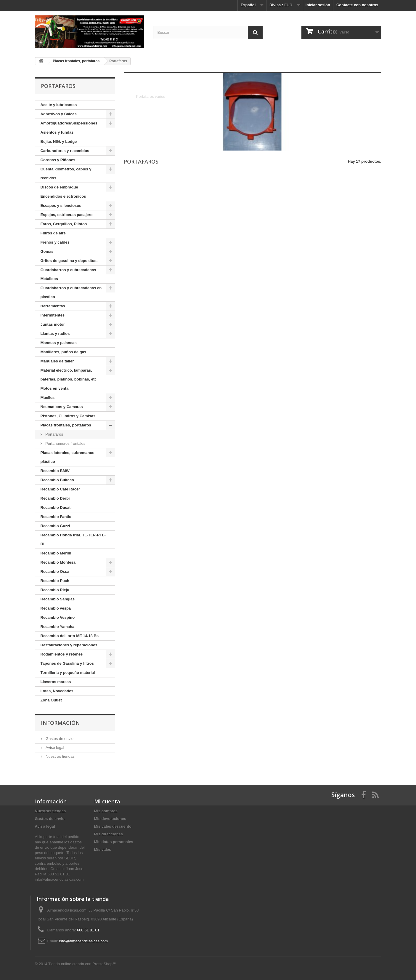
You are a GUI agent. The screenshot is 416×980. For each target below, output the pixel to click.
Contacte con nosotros (357, 5)
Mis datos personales (114, 842)
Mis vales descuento (113, 826)
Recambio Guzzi (55, 526)
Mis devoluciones (110, 819)
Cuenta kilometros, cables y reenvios (66, 174)
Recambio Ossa (55, 571)
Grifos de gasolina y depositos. (69, 261)
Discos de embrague (59, 187)
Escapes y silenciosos (61, 206)
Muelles (48, 398)
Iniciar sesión (318, 5)
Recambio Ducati (56, 507)
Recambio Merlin (56, 553)
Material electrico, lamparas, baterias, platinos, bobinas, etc (69, 375)
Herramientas (53, 306)
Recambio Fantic (56, 517)
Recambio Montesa (58, 562)
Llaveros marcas (56, 682)
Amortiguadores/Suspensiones (69, 123)
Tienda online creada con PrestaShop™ (82, 964)
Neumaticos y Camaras (62, 407)
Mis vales (103, 849)
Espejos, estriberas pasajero (67, 215)
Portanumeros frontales (65, 443)
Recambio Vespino (58, 617)
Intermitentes (53, 315)
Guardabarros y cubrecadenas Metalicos (68, 274)
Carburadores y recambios (65, 151)
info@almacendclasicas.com (83, 941)
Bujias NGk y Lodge (59, 142)
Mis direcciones (109, 834)
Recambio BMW (55, 471)
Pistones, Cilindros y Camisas (68, 416)
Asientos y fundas (57, 132)
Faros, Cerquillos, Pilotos (64, 224)
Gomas (47, 251)
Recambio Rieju (55, 590)
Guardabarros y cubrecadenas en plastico (71, 292)
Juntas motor (53, 324)
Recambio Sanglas (58, 599)
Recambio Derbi (55, 498)
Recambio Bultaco (57, 480)
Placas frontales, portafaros (66, 425)
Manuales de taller (57, 361)
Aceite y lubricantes (59, 105)
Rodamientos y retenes (62, 654)
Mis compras (106, 811)
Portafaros (54, 434)
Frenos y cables (55, 242)
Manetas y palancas (59, 343)
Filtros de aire (53, 233)
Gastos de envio (59, 739)
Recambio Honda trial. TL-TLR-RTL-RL (73, 539)
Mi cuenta (107, 801)
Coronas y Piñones (58, 160)
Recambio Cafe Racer (60, 489)
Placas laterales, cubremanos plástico (68, 457)
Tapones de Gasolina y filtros (67, 663)
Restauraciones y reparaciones (69, 645)
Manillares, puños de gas (64, 352)
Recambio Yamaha (58, 627)
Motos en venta (55, 388)
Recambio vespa (56, 608)
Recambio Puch (55, 581)
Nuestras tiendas (60, 756)
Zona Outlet (51, 700)
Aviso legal (54, 748)
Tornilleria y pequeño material (68, 673)
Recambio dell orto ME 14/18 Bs (70, 636)
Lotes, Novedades (57, 691)
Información (60, 723)
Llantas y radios (55, 334)
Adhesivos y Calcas (59, 114)
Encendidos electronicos (63, 196)
